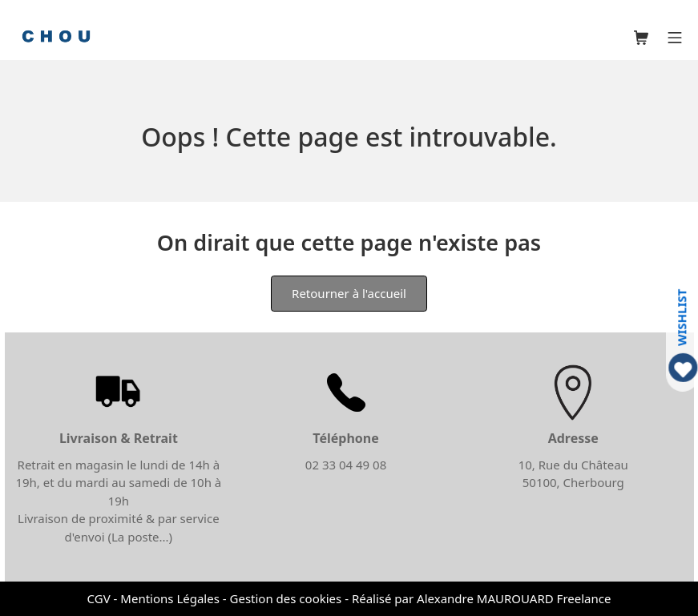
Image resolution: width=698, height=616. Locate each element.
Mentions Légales (170, 598)
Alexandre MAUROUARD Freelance (514, 598)
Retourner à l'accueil (349, 293)
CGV (99, 598)
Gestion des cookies (286, 598)
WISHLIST (682, 317)
